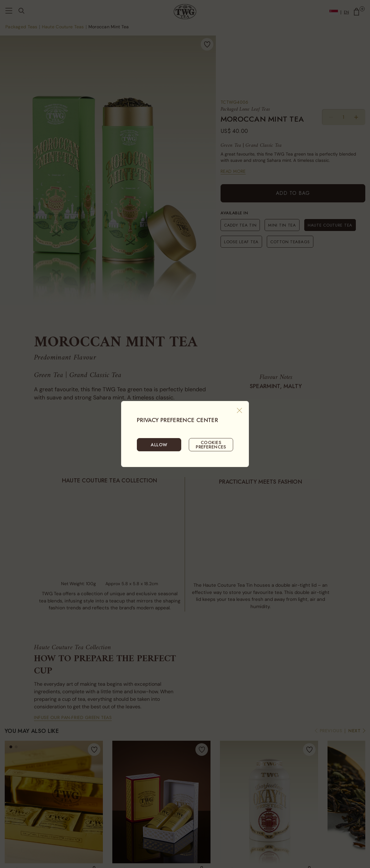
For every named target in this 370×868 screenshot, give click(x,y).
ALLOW (159, 445)
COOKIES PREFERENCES (211, 445)
